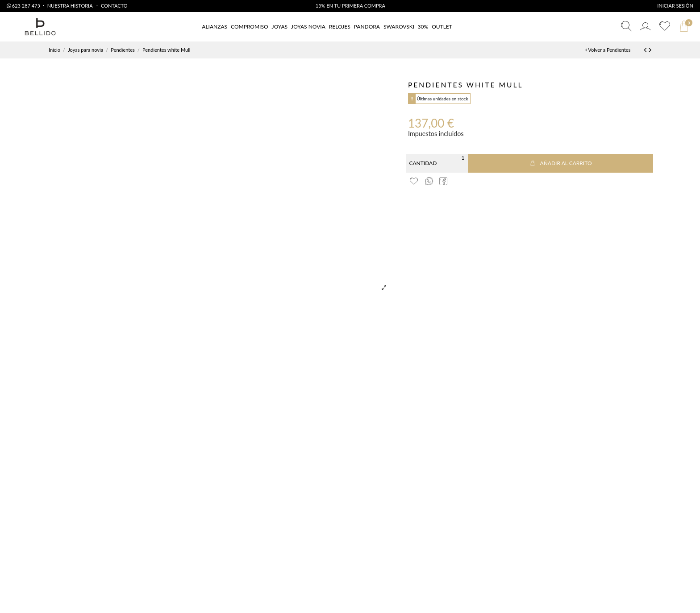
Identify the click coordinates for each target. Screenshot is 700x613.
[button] (442, 27)
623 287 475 (23, 6)
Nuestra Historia (71, 6)
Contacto (114, 6)
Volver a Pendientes (608, 50)
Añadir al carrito (560, 163)
